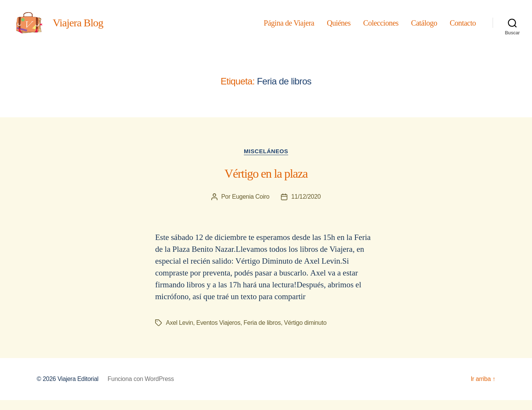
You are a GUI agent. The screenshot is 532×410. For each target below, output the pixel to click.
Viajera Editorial (78, 389)
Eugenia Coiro (251, 207)
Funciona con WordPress (141, 389)
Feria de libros (262, 333)
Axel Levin (179, 333)
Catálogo (424, 28)
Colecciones (381, 28)
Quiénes (339, 28)
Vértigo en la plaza (266, 184)
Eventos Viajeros (218, 333)
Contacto (463, 28)
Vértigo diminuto (305, 333)
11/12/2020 (306, 207)
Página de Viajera (289, 28)
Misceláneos (266, 161)
